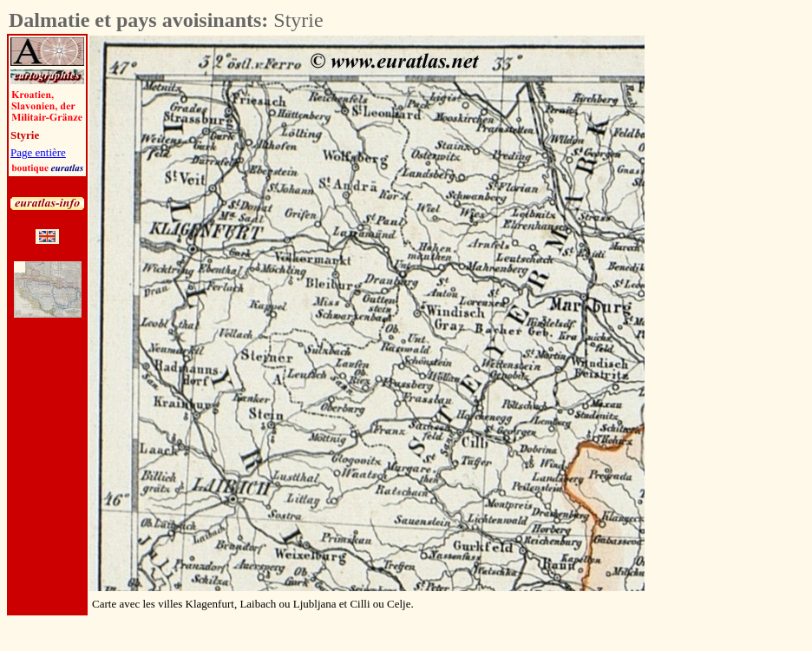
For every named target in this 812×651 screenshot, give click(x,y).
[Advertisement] (741, 296)
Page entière (38, 152)
